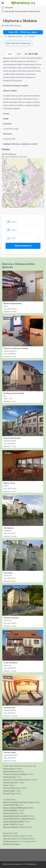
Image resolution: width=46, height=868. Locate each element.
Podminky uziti (31, 864)
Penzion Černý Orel (11, 783)
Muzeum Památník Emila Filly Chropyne (18, 802)
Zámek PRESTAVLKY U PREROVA (16, 819)
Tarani (6, 785)
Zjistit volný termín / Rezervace (18, 43)
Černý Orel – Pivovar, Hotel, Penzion (17, 780)
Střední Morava (34, 11)
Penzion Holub (9, 791)
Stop (5, 839)
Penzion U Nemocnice (12, 788)
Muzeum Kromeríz (10, 813)
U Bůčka (6, 841)
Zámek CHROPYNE (11, 805)
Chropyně (9, 8)
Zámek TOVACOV (10, 824)
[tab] (31, 54)
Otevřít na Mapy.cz (9, 154)
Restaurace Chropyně (12, 844)
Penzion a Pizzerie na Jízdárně (15, 774)
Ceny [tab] (19, 54)
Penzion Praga (9, 794)
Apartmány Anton (10, 772)
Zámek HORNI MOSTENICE (13, 822)
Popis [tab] (10, 54)
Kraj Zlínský (10, 11)
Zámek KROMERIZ (10, 811)
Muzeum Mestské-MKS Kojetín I (15, 808)
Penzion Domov (9, 769)
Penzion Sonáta (9, 777)
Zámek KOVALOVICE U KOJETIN (15, 816)
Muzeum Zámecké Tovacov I (14, 827)
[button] (23, 180)
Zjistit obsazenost (23, 246)
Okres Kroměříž (21, 11)
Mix (5, 836)
